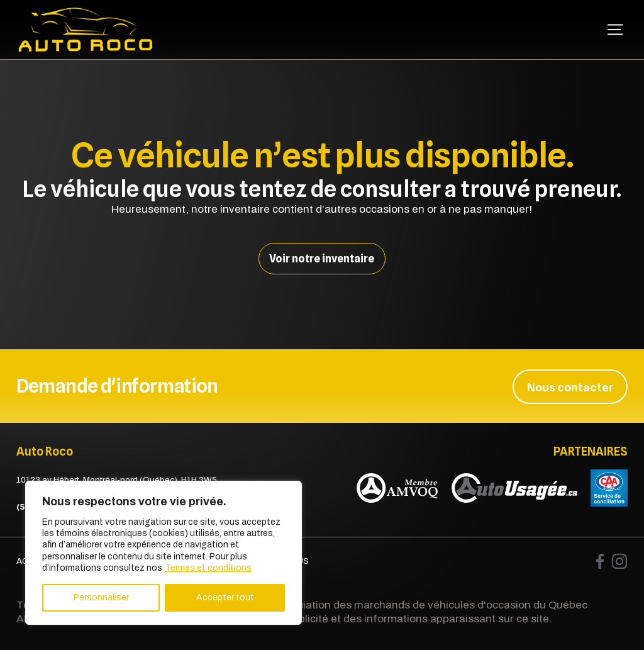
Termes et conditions (208, 568)
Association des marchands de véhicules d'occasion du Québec (430, 604)
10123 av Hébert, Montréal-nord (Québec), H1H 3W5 (117, 479)
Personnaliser (101, 597)
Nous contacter (570, 386)
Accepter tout (225, 597)
